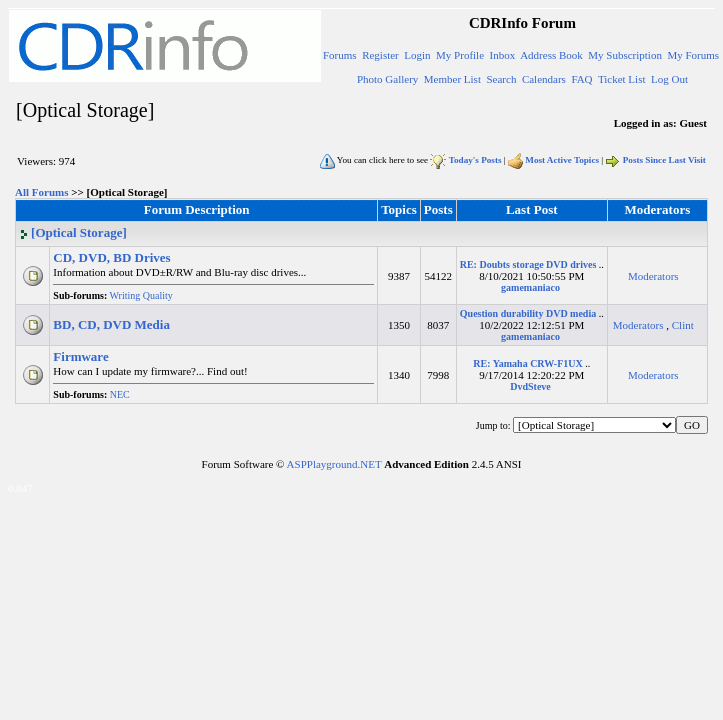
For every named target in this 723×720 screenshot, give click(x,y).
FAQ (581, 79)
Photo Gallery (387, 79)
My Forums (693, 55)
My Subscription (625, 55)
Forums (340, 55)
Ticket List (622, 79)
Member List (452, 79)
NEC (122, 394)
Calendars (544, 79)
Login (417, 55)
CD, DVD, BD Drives (111, 257)
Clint (683, 325)
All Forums (41, 192)
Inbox (503, 55)
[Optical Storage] (73, 232)
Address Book (551, 55)
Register (380, 55)
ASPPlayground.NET (334, 464)
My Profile (460, 55)
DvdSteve (530, 386)
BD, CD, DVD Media (111, 324)
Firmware (80, 356)
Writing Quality (143, 295)
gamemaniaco (530, 287)
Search (501, 79)
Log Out (669, 79)
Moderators (653, 276)
